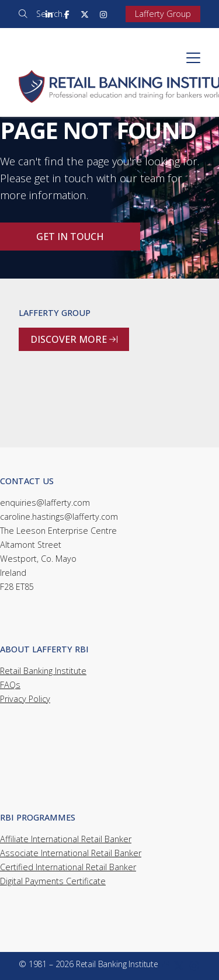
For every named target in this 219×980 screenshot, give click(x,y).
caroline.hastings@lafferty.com (59, 517)
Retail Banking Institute (43, 671)
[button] (193, 58)
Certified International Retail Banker (68, 867)
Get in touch (70, 237)
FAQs (10, 685)
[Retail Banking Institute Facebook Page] (67, 14)
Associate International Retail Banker (71, 853)
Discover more (74, 339)
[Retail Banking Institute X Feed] (85, 14)
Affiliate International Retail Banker (66, 839)
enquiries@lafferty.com (45, 503)
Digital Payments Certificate (53, 881)
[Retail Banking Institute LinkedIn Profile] (49, 14)
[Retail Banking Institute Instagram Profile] (103, 14)
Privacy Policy (25, 699)
